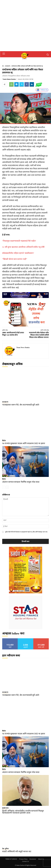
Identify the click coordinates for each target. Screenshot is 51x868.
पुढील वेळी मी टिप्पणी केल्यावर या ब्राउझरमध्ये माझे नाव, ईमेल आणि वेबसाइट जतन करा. (26, 532)
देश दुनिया (5, 849)
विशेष (4, 441)
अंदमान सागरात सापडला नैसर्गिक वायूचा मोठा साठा (21, 482)
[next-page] (7, 487)
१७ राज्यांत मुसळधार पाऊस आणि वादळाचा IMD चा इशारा (24, 443)
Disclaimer (33, 859)
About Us (41, 859)
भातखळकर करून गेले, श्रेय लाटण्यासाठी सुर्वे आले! (21, 405)
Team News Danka (9, 79)
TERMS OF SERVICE (11, 859)
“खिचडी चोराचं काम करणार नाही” (15, 259)
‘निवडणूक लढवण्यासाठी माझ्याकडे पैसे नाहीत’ (19, 241)
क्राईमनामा (5, 808)
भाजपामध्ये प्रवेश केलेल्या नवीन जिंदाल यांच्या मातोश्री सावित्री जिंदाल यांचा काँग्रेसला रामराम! (39, 335)
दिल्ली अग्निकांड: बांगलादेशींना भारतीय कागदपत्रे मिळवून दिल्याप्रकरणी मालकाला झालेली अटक (23, 812)
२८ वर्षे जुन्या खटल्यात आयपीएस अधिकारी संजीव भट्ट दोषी (23, 247)
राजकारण (8, 66)
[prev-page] (4, 487)
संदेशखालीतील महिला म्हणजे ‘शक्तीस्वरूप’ (18, 253)
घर (3, 66)
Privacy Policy (23, 859)
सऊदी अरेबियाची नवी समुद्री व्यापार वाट (17, 851)
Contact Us (25, 861)
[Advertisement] (25, 26)
